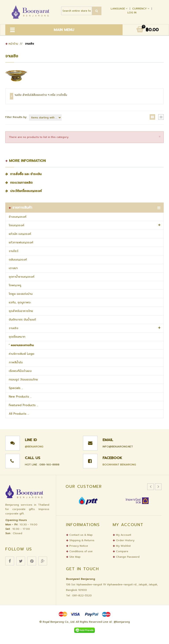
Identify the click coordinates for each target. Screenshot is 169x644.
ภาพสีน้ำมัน (16, 362)
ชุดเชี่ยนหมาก (17, 337)
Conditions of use (79, 551)
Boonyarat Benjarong (119, 465)
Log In (132, 13)
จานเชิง (14, 328)
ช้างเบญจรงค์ (18, 217)
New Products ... (20, 397)
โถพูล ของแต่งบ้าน (21, 294)
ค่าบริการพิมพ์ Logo (22, 354)
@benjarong (34, 447)
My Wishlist (122, 546)
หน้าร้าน (12, 44)
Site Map (73, 557)
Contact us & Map (79, 535)
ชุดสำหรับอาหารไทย (21, 311)
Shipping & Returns (80, 540)
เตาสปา (13, 268)
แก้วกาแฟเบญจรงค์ (21, 242)
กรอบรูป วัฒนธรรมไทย (23, 379)
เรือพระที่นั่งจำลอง (20, 371)
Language (120, 9)
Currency (141, 9)
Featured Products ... (23, 405)
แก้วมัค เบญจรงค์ (20, 234)
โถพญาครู (15, 285)
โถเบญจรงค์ (17, 225)
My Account (122, 535)
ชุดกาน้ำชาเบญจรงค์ (22, 277)
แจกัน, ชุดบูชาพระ (20, 302)
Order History (124, 540)
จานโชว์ (14, 251)
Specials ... (16, 388)
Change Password (126, 557)
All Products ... (19, 414)
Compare (120, 551)
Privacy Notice (77, 546)
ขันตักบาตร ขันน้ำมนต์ (22, 319)
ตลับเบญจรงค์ (18, 260)
